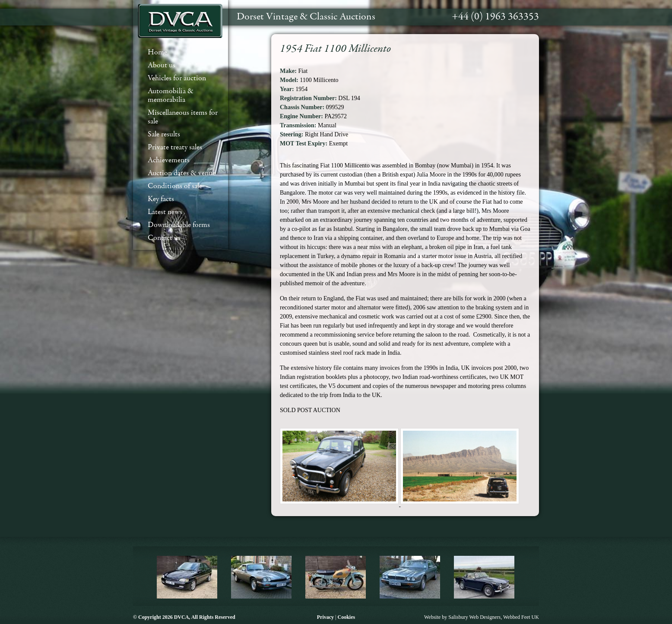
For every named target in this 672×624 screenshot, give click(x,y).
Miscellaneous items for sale (183, 117)
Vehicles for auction (177, 78)
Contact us (164, 238)
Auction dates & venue (182, 173)
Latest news (165, 212)
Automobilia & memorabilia (171, 96)
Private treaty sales (175, 147)
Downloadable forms (179, 225)
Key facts (161, 199)
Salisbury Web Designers (474, 617)
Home (157, 52)
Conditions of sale (175, 186)
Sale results (164, 134)
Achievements (169, 160)
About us (162, 65)
